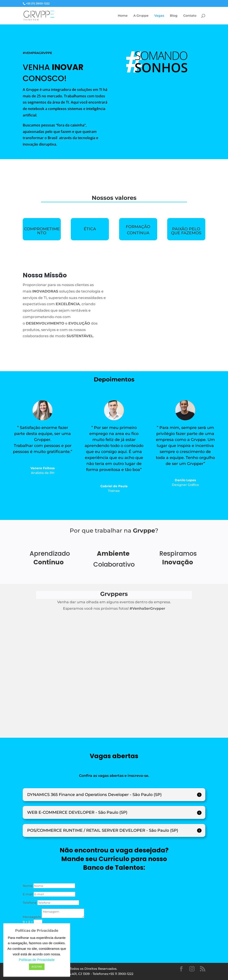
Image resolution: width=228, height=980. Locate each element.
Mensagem (32, 917)
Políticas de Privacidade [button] (37, 960)
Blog (174, 16)
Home (123, 16)
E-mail (28, 894)
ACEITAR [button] (37, 967)
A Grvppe (141, 16)
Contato (190, 16)
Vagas (159, 16)
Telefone (30, 903)
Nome (28, 886)
